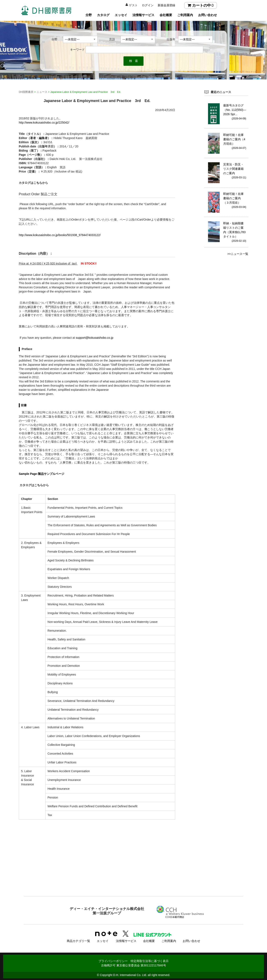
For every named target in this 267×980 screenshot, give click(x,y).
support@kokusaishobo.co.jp (94, 338)
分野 (89, 15)
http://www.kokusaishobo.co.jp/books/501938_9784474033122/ (60, 235)
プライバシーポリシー (113, 961)
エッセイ (121, 15)
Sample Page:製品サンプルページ (42, 474)
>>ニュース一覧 (238, 254)
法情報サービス (143, 15)
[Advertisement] (133, 862)
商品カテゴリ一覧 (78, 940)
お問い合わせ (208, 15)
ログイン (148, 5)
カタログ (103, 15)
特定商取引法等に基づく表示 (150, 961)
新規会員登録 (166, 5)
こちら (38, 183)
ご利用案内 (185, 15)
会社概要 (166, 15)
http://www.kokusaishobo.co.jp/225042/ (44, 123)
